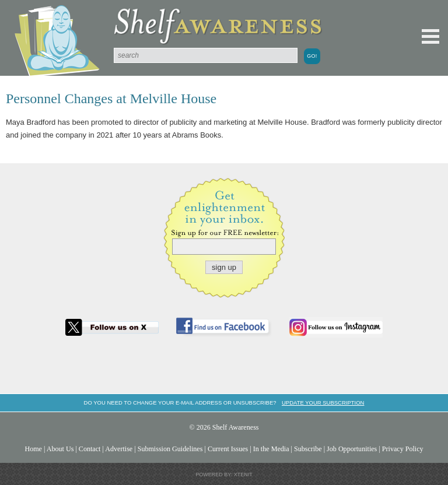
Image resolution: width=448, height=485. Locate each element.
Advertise (119, 449)
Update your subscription (323, 403)
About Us (60, 449)
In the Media (271, 449)
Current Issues (228, 449)
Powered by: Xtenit (224, 475)
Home (33, 449)
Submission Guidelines (170, 449)
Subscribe (308, 449)
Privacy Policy (403, 449)
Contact (90, 449)
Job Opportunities (352, 449)
